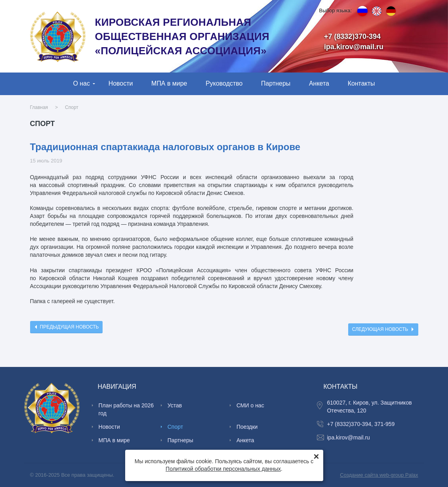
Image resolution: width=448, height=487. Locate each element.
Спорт (72, 107)
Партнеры (276, 83)
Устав (175, 405)
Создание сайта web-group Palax (379, 475)
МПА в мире (169, 83)
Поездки (247, 427)
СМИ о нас (250, 405)
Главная (39, 107)
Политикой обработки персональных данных (223, 469)
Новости (121, 83)
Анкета (319, 83)
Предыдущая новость (70, 327)
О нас (81, 83)
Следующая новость (380, 329)
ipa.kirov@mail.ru (354, 47)
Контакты (361, 83)
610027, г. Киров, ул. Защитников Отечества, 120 (369, 407)
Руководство (224, 83)
